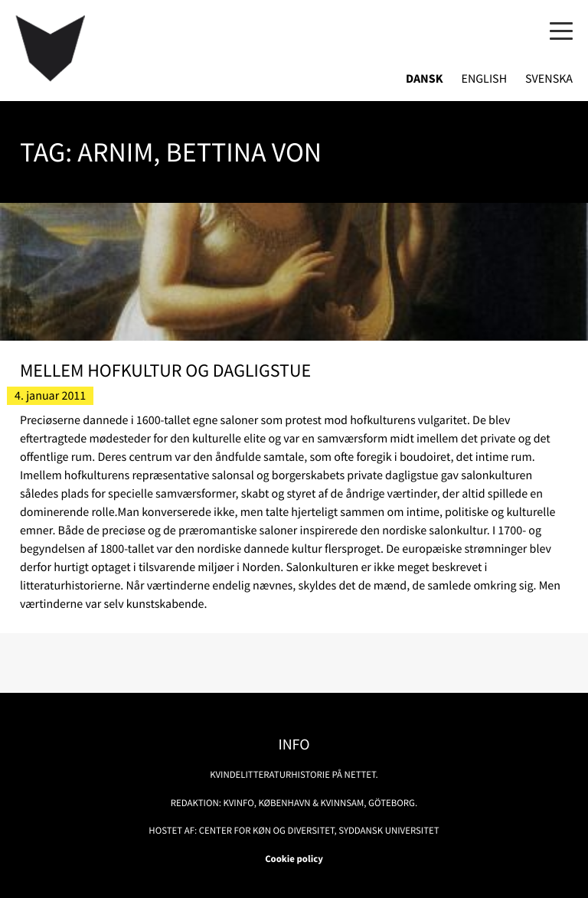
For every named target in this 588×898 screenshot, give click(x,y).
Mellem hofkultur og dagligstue (165, 370)
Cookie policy (294, 859)
